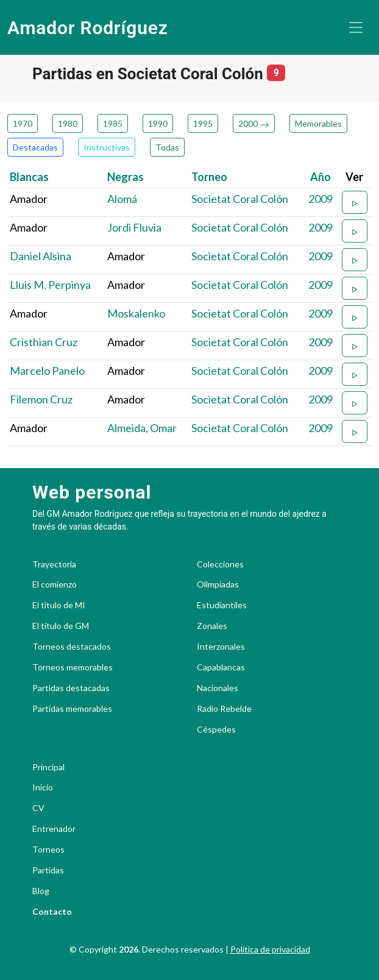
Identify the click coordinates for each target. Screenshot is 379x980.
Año (321, 177)
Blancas (29, 177)
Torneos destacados (72, 647)
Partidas (48, 870)
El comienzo (55, 584)
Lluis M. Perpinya (50, 285)
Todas (167, 147)
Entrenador (54, 829)
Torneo (209, 177)
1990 (158, 123)
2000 (254, 123)
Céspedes (216, 730)
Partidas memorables (72, 709)
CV (38, 808)
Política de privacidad (270, 949)
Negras (126, 177)
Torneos (48, 850)
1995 (203, 123)
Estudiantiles (222, 605)
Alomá (122, 199)
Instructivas (107, 147)
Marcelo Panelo (47, 371)
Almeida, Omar (142, 428)
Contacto (52, 912)
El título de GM (61, 626)
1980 (68, 123)
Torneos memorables (73, 667)
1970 (23, 123)
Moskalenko (136, 313)
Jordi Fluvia (134, 227)
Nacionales (218, 688)
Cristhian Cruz (44, 342)
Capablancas (221, 667)
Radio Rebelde (224, 709)
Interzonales (221, 647)
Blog (41, 891)
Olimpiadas (218, 584)
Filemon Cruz (41, 399)
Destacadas (35, 147)
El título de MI (59, 605)
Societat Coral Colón (240, 199)
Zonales (212, 626)
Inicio (43, 787)
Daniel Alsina (41, 256)
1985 (113, 123)
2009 (321, 199)
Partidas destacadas (71, 688)
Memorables (318, 123)
